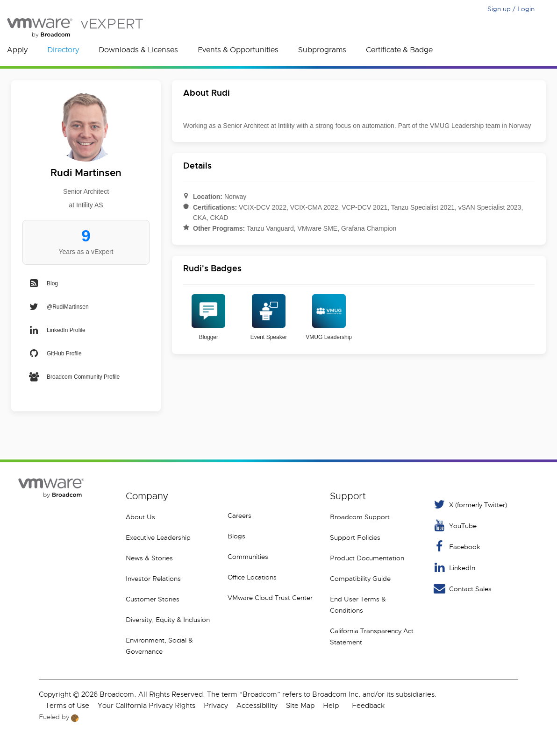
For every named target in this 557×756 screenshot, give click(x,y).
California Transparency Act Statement (372, 636)
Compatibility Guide (360, 579)
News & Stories (149, 558)
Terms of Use (67, 706)
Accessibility (257, 706)
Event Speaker (269, 317)
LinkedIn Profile (57, 330)
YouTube (454, 526)
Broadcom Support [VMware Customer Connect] (360, 517)
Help (331, 706)
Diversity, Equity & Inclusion (168, 620)
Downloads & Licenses (138, 50)
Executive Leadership (158, 537)
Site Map (300, 706)
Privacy (216, 706)
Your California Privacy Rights (146, 706)
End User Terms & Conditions (358, 605)
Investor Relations (153, 579)
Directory (63, 50)
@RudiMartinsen (58, 307)
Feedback (368, 706)
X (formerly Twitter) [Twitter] (470, 505)
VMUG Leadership (329, 317)
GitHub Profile (55, 353)
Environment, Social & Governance (159, 646)
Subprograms (322, 50)
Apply (17, 50)
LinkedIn (454, 568)
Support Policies (355, 537)
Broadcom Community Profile (74, 377)
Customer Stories (153, 599)
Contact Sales (462, 589)
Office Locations (252, 577)
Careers (239, 516)
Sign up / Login (511, 9)
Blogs (236, 536)
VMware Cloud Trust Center (270, 598)
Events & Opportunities (238, 50)
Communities (248, 557)
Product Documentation (367, 558)
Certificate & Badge (399, 50)
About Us (140, 517)
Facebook (456, 547)
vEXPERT (75, 28)
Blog (43, 283)
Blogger (208, 317)
